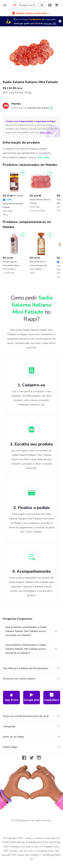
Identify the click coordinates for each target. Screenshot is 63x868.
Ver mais (44, 157)
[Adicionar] (23, 173)
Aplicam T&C (50, 23)
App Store (11, 697)
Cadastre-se (37, 19)
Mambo (16, 104)
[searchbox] (28, 5)
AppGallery (52, 697)
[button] (32, 13)
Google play (32, 697)
